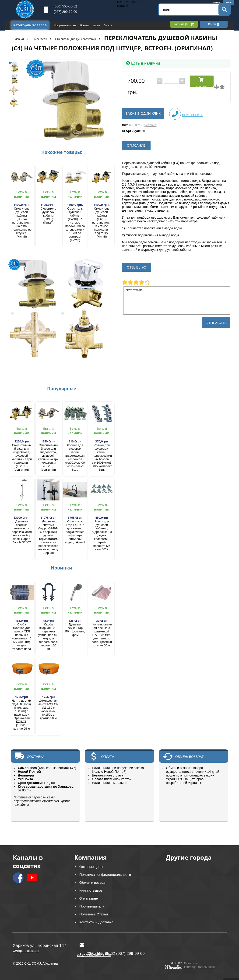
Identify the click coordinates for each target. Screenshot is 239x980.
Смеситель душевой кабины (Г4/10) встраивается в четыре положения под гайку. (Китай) (102, 223)
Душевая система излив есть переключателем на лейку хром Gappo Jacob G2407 (22, 532)
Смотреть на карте (26, 951)
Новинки (85, 26)
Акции (97, 26)
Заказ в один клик (143, 113)
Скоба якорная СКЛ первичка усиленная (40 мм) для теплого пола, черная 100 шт (48, 637)
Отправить (216, 323)
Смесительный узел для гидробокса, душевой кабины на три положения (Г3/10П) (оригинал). (22, 457)
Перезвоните (186, 114)
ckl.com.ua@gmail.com (94, 945)
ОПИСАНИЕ (136, 145)
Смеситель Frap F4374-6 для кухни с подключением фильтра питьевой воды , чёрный (75, 532)
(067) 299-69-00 (65, 12)
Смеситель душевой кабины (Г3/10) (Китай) (48, 216)
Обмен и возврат (93, 882)
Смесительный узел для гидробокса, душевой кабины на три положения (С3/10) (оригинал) (48, 457)
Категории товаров (30, 25)
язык (228, 2)
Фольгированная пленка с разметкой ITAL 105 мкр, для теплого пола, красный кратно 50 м (102, 635)
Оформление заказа (66, 26)
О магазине (89, 898)
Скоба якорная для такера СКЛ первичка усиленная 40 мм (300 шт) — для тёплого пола (22, 637)
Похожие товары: (62, 152)
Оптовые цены (91, 867)
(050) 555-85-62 (65, 6)
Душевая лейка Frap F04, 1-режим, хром (75, 630)
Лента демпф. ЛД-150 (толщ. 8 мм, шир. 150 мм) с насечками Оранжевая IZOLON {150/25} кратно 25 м (22, 715)
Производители (92, 906)
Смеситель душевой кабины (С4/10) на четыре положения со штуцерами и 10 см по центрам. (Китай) (75, 224)
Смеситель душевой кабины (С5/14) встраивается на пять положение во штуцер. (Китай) (22, 223)
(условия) (151, 125)
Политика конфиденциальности (105, 875)
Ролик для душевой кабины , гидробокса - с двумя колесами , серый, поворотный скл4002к (102, 535)
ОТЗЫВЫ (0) (137, 267)
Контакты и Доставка (96, 922)
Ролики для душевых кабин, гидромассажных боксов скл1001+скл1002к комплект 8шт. (102, 457)
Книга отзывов (91, 890)
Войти (214, 24)
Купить (202, 82)
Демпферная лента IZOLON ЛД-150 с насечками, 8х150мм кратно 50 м (48, 709)
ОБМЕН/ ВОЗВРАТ (190, 757)
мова (217, 2)
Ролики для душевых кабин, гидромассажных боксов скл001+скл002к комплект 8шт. (75, 457)
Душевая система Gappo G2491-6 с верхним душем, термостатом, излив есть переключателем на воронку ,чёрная (48, 537)
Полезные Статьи (94, 914)
